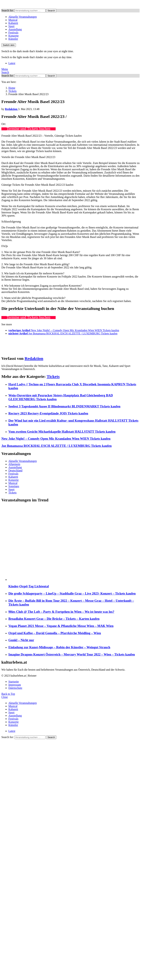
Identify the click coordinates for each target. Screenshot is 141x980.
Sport (11, 26)
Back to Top (8, 694)
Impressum (15, 685)
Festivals (13, 32)
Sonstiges (14, 486)
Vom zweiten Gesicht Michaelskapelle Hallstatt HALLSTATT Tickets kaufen (62, 432)
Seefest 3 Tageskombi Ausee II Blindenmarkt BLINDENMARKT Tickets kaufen (64, 406)
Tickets (53, 376)
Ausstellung (15, 29)
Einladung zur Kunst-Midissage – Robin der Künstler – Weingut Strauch (59, 647)
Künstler (13, 39)
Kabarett (13, 23)
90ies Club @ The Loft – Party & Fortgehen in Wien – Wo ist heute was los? (61, 612)
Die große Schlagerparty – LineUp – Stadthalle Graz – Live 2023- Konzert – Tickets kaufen (72, 593)
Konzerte (14, 36)
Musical (13, 20)
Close (5, 697)
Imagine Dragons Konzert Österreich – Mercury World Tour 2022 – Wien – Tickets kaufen (72, 654)
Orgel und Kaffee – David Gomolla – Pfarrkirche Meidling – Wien (55, 633)
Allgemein (14, 464)
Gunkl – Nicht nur (21, 640)
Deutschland (15, 470)
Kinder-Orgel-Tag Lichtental (29, 586)
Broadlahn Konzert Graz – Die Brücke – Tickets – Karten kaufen (54, 619)
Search (51, 11)
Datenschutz (15, 688)
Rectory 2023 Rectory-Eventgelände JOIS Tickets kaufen (48, 413)
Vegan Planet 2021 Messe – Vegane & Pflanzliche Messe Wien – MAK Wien (61, 626)
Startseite (14, 682)
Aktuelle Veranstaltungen (23, 17)
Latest (12, 63)
